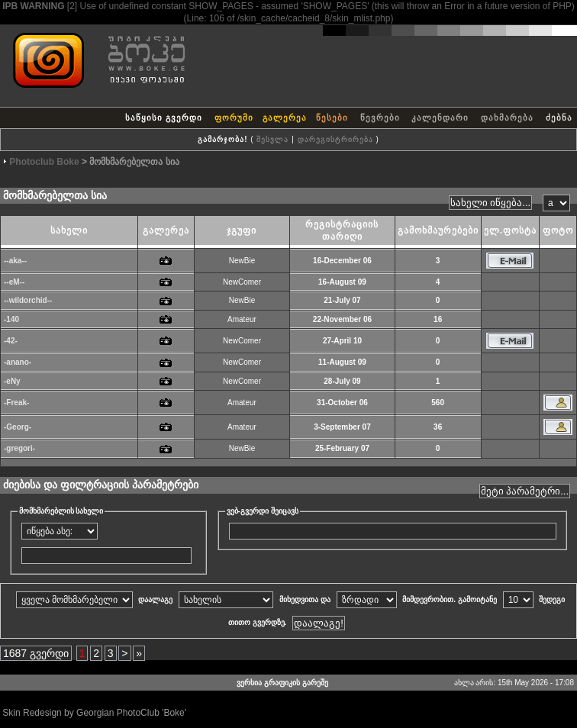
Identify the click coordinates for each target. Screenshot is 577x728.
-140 (11, 319)
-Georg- (18, 427)
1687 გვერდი (36, 653)
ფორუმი (234, 118)
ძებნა (559, 118)
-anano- (18, 362)
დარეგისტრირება (335, 139)
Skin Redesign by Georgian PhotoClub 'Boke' (94, 713)
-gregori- (19, 448)
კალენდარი (440, 118)
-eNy (12, 381)
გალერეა (285, 118)
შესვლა (272, 139)
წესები (332, 118)
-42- (11, 341)
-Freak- (16, 403)
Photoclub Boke (44, 162)
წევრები (380, 118)
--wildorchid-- (28, 300)
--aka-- (15, 261)
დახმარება (507, 118)
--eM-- (14, 282)
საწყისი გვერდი (164, 118)
